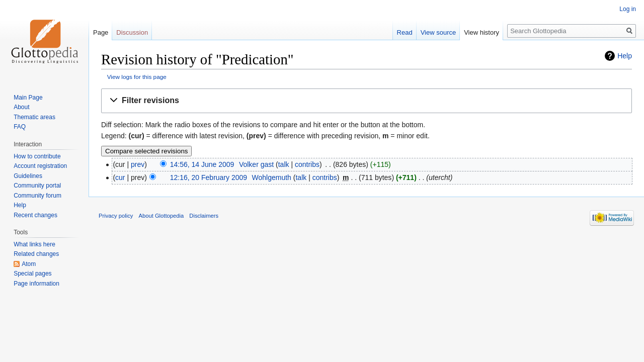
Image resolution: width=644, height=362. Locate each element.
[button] (367, 101)
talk (284, 164)
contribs (307, 164)
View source (438, 32)
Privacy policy (116, 216)
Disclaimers (204, 216)
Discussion (132, 32)
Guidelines (28, 176)
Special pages (32, 274)
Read (405, 32)
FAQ (20, 127)
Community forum (37, 196)
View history (481, 32)
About (21, 107)
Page (101, 32)
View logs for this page (137, 77)
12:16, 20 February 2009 (209, 177)
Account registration (40, 166)
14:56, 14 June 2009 (202, 164)
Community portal (37, 186)
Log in (628, 9)
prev (138, 164)
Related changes (36, 254)
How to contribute (37, 156)
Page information (36, 284)
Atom (29, 264)
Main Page (28, 98)
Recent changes (35, 215)
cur (120, 177)
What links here (34, 244)
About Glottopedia (162, 216)
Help (625, 56)
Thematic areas (34, 117)
